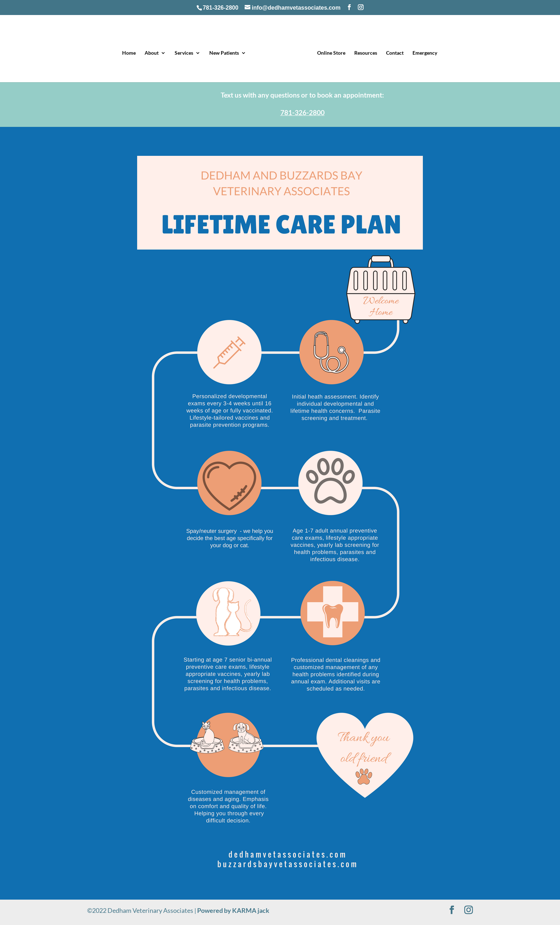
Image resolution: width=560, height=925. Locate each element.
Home (129, 53)
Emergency (425, 53)
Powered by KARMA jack (233, 910)
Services (184, 53)
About (152, 53)
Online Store (331, 53)
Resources (366, 53)
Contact (395, 53)
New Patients (224, 53)
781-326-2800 (221, 8)
